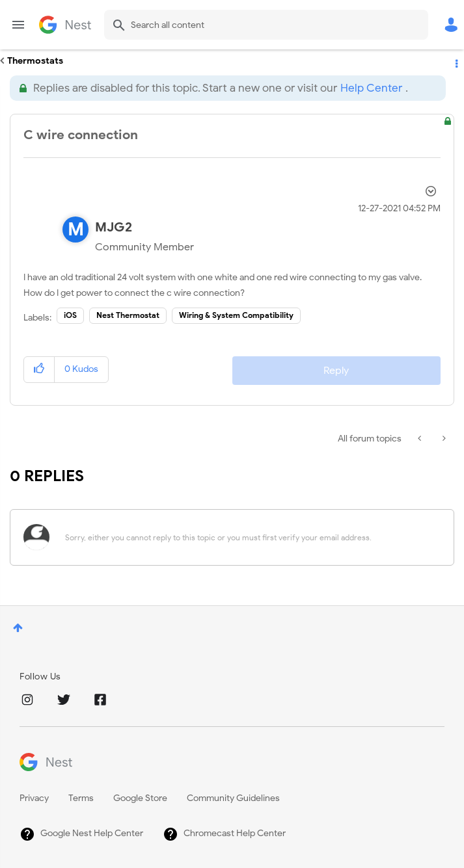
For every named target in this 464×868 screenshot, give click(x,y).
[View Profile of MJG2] (114, 227)
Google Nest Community (65, 25)
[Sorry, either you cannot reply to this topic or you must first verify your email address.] (249, 537)
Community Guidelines (233, 798)
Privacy (34, 798)
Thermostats (35, 61)
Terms (81, 798)
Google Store (140, 798)
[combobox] (266, 25)
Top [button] (18, 628)
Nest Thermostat (128, 315)
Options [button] (456, 61)
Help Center (371, 88)
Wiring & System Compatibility (236, 315)
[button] (39, 370)
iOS (70, 315)
